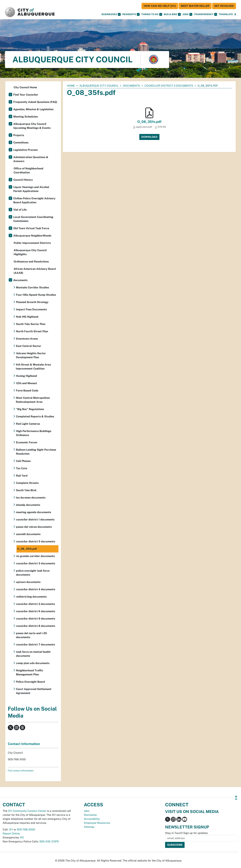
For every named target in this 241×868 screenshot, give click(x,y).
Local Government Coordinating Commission (33, 219)
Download (149, 137)
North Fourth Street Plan (32, 331)
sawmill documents (28, 534)
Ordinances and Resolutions (31, 262)
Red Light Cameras (28, 424)
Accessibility (92, 819)
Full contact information (21, 771)
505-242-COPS (49, 841)
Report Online (11, 834)
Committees (21, 143)
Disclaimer (90, 815)
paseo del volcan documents (34, 527)
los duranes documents (31, 498)
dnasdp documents (28, 505)
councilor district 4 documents (36, 589)
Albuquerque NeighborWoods (32, 236)
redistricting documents (31, 597)
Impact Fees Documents (31, 309)
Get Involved (224, 6)
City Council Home (25, 87)
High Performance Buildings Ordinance (34, 433)
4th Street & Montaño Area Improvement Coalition (33, 367)
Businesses (111, 14)
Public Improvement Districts (32, 243)
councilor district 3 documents (36, 563)
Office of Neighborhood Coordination (28, 170)
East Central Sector (29, 346)
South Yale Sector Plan (31, 324)
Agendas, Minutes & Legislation (33, 109)
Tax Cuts (22, 468)
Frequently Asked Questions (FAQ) (35, 102)
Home (71, 86)
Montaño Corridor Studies (32, 287)
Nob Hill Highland (27, 317)
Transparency (205, 14)
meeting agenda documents (34, 512)
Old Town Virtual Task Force (31, 228)
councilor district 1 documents (35, 520)
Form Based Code (27, 391)
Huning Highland (26, 376)
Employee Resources (97, 823)
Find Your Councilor (26, 95)
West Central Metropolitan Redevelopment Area (33, 400)
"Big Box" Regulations (30, 409)
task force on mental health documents (33, 654)
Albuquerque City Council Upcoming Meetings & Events (32, 126)
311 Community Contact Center (27, 811)
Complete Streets (27, 483)
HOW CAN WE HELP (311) (160, 6)
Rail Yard (22, 476)
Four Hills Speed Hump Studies (36, 295)
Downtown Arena (27, 339)
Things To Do (152, 14)
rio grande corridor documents (35, 556)
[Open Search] (235, 14)
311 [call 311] (11, 830)
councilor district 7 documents (35, 645)
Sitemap (89, 827)
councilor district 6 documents (36, 611)
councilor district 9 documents (36, 619)
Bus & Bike (172, 14)
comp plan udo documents (33, 663)
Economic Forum (27, 442)
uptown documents (28, 582)
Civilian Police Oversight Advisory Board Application (34, 200)
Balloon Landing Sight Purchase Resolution (36, 452)
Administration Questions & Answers (31, 159)
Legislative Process (25, 150)
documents (131, 86)
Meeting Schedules (26, 117)
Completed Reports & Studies (35, 416)
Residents (131, 14)
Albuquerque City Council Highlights (30, 252)
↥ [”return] (236, 798)
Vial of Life (20, 210)
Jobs (187, 14)
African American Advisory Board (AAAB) (35, 271)
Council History (23, 180)
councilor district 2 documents (35, 604)
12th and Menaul (26, 383)
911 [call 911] (22, 837)
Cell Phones (23, 461)
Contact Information (24, 744)
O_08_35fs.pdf (149, 122)
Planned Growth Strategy (32, 302)
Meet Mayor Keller (195, 6)
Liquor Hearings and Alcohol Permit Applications (31, 189)
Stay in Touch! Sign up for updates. (187, 833)
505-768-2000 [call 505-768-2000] (26, 830)
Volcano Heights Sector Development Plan (31, 355)
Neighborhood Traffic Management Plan (30, 672)
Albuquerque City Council (99, 86)
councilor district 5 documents (169, 86)
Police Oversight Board (30, 682)
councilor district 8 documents (36, 626)
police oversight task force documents (33, 573)
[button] (226, 14)
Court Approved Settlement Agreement (34, 691)
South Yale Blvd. (26, 490)
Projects (19, 135)
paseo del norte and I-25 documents (31, 635)
